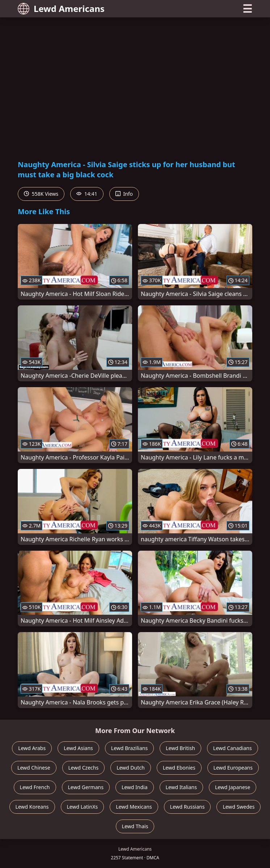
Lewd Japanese (233, 787)
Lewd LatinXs (83, 807)
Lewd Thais (135, 826)
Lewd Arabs (32, 748)
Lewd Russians (187, 807)
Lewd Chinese (34, 768)
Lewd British (180, 748)
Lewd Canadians (233, 748)
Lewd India (135, 787)
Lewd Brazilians (129, 748)
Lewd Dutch (131, 768)
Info (124, 194)
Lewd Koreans (32, 807)
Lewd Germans (86, 787)
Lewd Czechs (84, 768)
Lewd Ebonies (179, 768)
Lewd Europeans (233, 768)
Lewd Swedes (239, 807)
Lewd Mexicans (134, 807)
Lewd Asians (78, 748)
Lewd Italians (181, 787)
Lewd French (35, 787)
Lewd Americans (61, 9)
